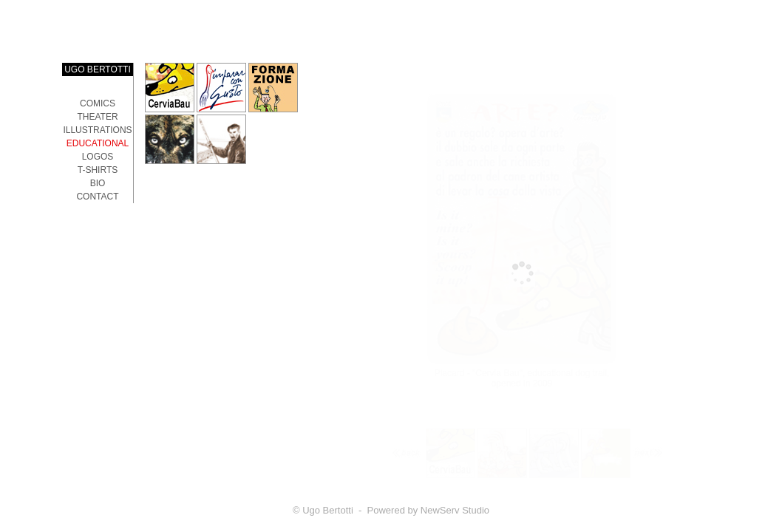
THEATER (97, 117)
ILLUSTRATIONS (97, 130)
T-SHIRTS (98, 170)
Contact (97, 197)
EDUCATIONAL (98, 143)
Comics (98, 103)
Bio (98, 183)
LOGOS (98, 157)
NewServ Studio (455, 510)
